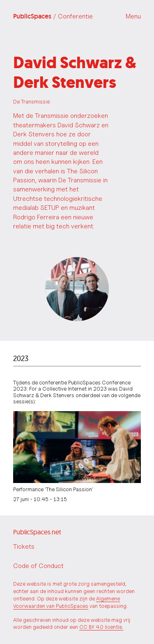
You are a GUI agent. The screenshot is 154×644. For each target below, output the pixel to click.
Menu (133, 16)
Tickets (24, 546)
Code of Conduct (38, 566)
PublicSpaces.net (37, 532)
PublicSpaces (53, 16)
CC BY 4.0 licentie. (101, 627)
